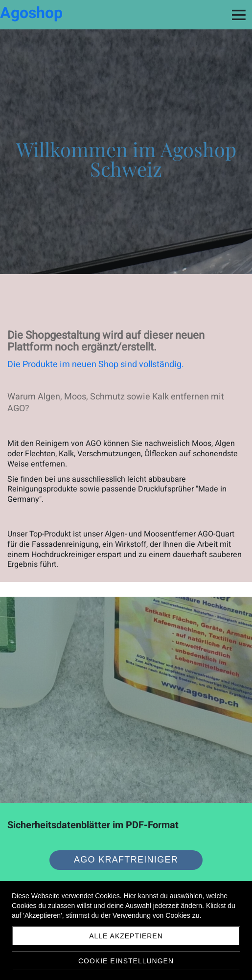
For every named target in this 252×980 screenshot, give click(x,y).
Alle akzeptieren (126, 936)
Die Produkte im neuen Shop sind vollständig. (96, 364)
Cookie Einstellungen (126, 961)
